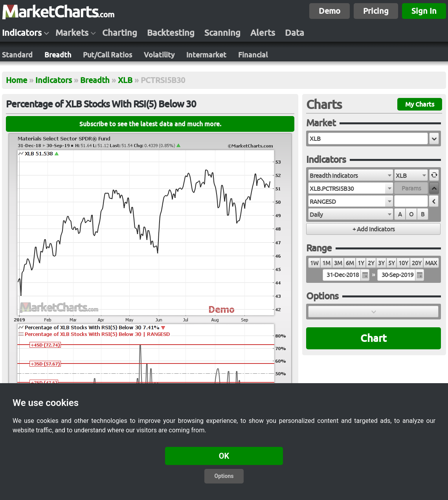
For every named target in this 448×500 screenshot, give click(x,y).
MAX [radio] (431, 263)
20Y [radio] (417, 263)
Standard (17, 55)
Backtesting (171, 33)
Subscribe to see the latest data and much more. (150, 124)
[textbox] (368, 138)
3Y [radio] (381, 263)
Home (17, 80)
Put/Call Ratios (107, 55)
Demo (330, 11)
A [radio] (400, 214)
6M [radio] (350, 263)
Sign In (424, 11)
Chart (374, 338)
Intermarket (206, 55)
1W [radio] (314, 263)
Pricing (376, 11)
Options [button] (224, 476)
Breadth (58, 55)
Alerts (263, 33)
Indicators (22, 33)
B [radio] (423, 214)
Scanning (222, 33)
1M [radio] (326, 263)
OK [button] (224, 456)
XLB (125, 80)
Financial (253, 55)
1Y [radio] (361, 263)
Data (295, 33)
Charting (120, 33)
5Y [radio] (391, 263)
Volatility (159, 55)
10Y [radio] (403, 263)
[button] (434, 138)
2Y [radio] (371, 263)
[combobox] (351, 175)
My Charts (420, 104)
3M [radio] (338, 263)
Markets (72, 33)
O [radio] (411, 214)
